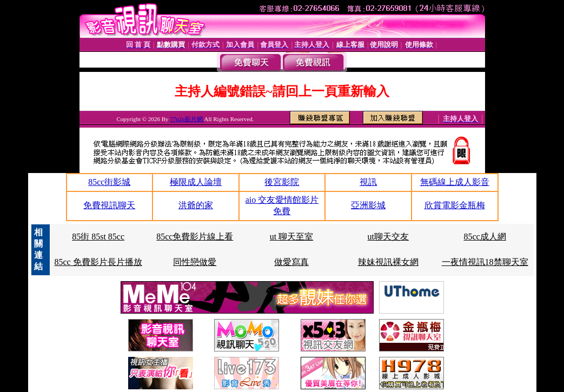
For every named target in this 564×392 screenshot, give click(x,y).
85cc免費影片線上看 (195, 237)
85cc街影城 (109, 182)
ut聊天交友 (388, 237)
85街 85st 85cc (98, 237)
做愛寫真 (291, 262)
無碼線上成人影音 (455, 182)
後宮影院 (282, 182)
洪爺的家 (196, 205)
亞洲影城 (368, 205)
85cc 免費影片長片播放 (98, 262)
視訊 (368, 182)
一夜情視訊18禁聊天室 (485, 262)
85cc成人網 (485, 237)
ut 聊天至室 (291, 237)
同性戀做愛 (195, 262)
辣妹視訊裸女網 (388, 262)
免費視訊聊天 (109, 205)
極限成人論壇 (196, 182)
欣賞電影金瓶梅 (455, 205)
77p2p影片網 (187, 119)
